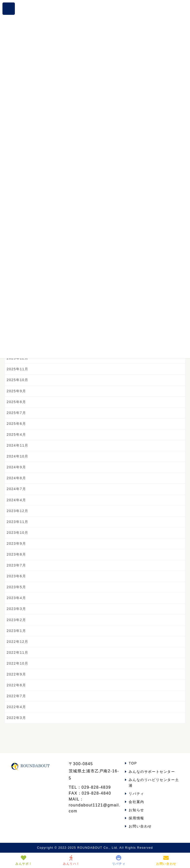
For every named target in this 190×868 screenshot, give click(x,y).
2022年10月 (18, 663)
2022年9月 (16, 674)
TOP (133, 763)
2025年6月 (16, 424)
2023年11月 (18, 522)
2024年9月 (16, 467)
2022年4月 (16, 707)
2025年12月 (18, 358)
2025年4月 (16, 434)
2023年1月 (16, 631)
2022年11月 (18, 652)
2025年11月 (18, 369)
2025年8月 (16, 402)
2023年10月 (18, 533)
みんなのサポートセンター (152, 772)
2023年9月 (16, 543)
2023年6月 (16, 576)
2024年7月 (16, 489)
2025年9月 (16, 391)
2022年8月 (16, 685)
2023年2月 (16, 620)
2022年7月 (16, 696)
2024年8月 (16, 478)
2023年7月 (16, 565)
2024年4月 (16, 500)
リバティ (136, 794)
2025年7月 (16, 413)
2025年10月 (18, 380)
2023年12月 (18, 511)
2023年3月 (16, 609)
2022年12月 (18, 642)
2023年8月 (16, 554)
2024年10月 (18, 456)
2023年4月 (16, 598)
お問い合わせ (140, 826)
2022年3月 (16, 718)
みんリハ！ (71, 860)
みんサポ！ (24, 860)
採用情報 (136, 818)
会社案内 (136, 802)
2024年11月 (18, 445)
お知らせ (136, 810)
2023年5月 (16, 587)
